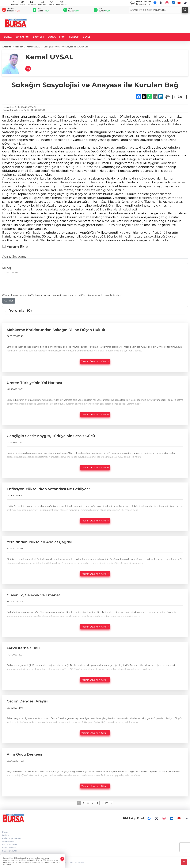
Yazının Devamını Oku (95, 361)
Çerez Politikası (9, 848)
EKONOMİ (38, 37)
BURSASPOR (22, 37)
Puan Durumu (62, 3)
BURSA (8, 37)
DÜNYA (52, 37)
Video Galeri (42, 3)
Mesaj (7, 268)
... (102, 803)
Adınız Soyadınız (14, 257)
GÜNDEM (74, 37)
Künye (5, 832)
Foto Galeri (32, 3)
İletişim (6, 835)
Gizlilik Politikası (9, 845)
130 (106, 803)
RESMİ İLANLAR (9, 851)
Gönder (9, 301)
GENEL (87, 37)
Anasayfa (14, 3)
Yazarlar (23, 3)
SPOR (62, 37)
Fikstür (52, 3)
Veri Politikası (8, 841)
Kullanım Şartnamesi (12, 838)
